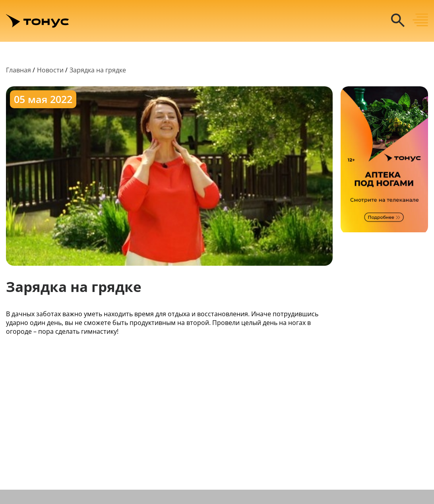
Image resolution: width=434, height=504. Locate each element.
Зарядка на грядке (98, 70)
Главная (18, 70)
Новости (50, 70)
